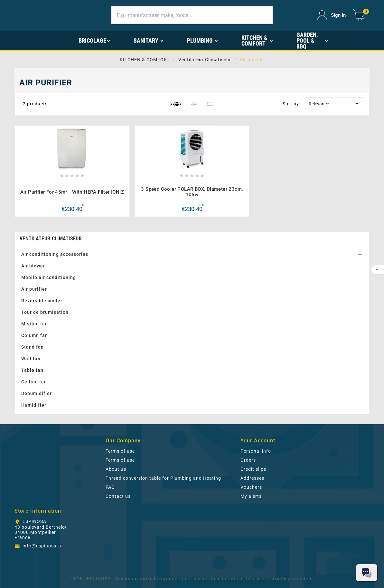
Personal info (256, 451)
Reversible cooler (42, 301)
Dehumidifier (37, 393)
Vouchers (251, 487)
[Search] (192, 15)
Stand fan (33, 347)
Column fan (35, 335)
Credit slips (253, 469)
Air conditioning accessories (55, 254)
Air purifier (34, 289)
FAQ (110, 487)
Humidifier (34, 405)
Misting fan (35, 324)
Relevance (335, 104)
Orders (248, 460)
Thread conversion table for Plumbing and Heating (163, 478)
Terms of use (120, 451)
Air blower (33, 266)
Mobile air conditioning (49, 277)
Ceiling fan (34, 382)
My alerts (251, 496)
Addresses (252, 478)
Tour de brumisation (45, 312)
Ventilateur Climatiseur (51, 239)
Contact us (118, 496)
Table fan (32, 370)
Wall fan (31, 359)
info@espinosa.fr (42, 546)
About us (116, 469)
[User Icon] (331, 15)
